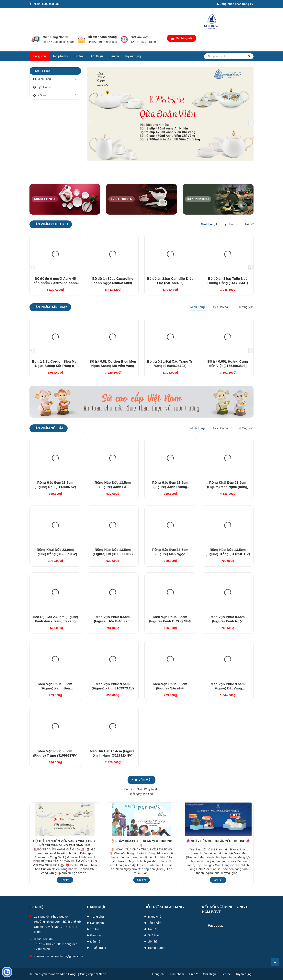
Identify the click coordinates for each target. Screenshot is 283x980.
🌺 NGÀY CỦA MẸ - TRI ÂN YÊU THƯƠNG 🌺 (218, 841)
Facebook (216, 926)
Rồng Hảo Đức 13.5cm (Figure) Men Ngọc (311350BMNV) (170, 554)
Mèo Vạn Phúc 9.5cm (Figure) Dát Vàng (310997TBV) (228, 688)
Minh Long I (45, 79)
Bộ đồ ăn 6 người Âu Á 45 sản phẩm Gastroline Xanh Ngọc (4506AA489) (55, 283)
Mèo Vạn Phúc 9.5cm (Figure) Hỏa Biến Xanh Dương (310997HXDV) (113, 621)
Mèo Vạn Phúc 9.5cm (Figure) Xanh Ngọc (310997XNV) (228, 621)
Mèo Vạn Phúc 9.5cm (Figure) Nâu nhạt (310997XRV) (170, 688)
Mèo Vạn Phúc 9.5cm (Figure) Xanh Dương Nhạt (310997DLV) (170, 621)
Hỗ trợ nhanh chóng (102, 37)
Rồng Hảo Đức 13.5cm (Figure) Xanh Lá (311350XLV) (113, 487)
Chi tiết (65, 880)
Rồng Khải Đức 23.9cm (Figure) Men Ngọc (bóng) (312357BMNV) (228, 487)
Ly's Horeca (45, 87)
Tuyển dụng (133, 56)
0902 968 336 (51, 4)
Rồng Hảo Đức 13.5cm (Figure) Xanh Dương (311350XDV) (170, 487)
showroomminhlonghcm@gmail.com (58, 956)
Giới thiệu (96, 56)
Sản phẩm (60, 56)
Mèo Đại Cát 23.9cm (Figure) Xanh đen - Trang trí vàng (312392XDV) (55, 621)
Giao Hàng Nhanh (55, 37)
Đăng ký (248, 4)
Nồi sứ (42, 95)
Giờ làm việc (140, 37)
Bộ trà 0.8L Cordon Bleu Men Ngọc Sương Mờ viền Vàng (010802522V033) (113, 366)
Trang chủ (39, 56)
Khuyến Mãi (141, 780)
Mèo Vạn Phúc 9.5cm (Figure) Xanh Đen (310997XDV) (55, 688)
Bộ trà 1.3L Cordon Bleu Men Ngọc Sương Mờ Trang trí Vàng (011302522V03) (55, 366)
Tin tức (79, 56)
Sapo (103, 974)
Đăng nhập (225, 4)
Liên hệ (114, 56)
